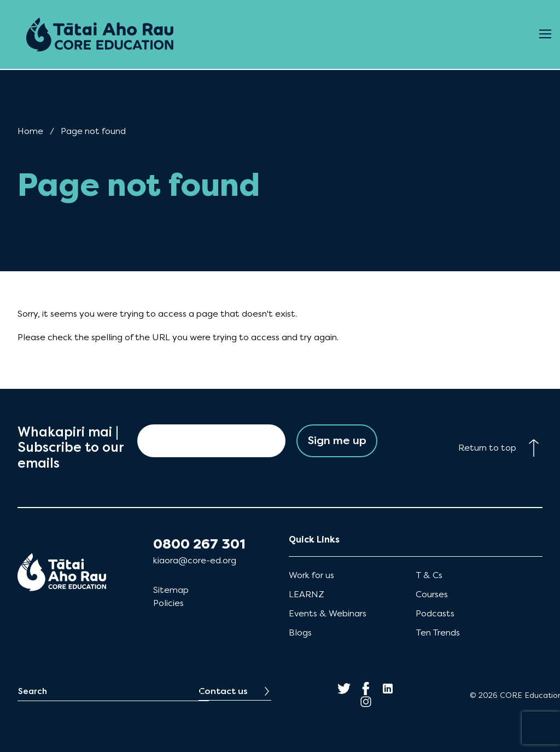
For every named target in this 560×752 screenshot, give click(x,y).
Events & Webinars (328, 613)
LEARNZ (307, 594)
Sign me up (337, 441)
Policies (168, 603)
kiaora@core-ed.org (195, 560)
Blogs (300, 633)
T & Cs (429, 575)
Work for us (311, 575)
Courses (432, 594)
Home (30, 131)
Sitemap (171, 590)
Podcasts (435, 613)
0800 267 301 (199, 544)
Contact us (223, 691)
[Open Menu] (545, 34)
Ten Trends (438, 633)
